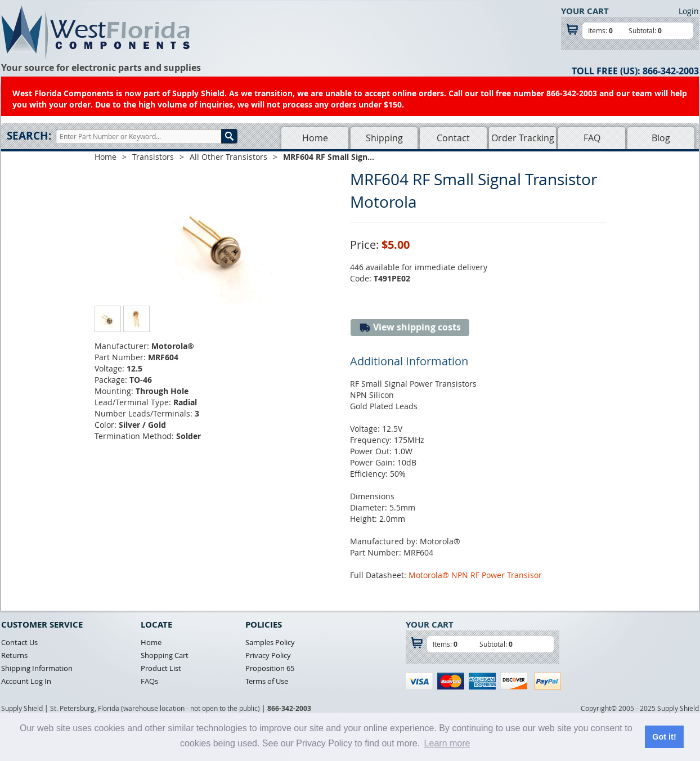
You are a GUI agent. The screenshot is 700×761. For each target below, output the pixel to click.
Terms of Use (267, 681)
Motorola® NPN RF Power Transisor (475, 575)
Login (689, 11)
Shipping (384, 138)
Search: (29, 136)
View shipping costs (410, 327)
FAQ (592, 138)
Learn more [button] (447, 743)
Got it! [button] (664, 737)
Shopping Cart (165, 655)
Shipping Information (37, 668)
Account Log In (26, 681)
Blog (661, 138)
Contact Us (19, 642)
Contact (453, 138)
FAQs (149, 681)
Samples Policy (270, 642)
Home (315, 138)
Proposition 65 (270, 668)
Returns (14, 655)
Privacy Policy (268, 655)
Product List (161, 668)
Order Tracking (523, 138)
